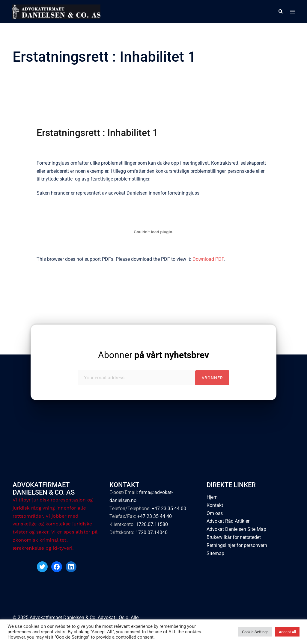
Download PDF (208, 259)
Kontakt (215, 505)
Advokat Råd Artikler (228, 521)
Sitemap (215, 553)
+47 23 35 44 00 (169, 509)
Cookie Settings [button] (255, 632)
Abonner (153, 355)
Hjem (212, 497)
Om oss (215, 513)
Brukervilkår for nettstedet (234, 537)
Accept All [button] (287, 632)
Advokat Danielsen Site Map (236, 529)
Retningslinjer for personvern (237, 545)
